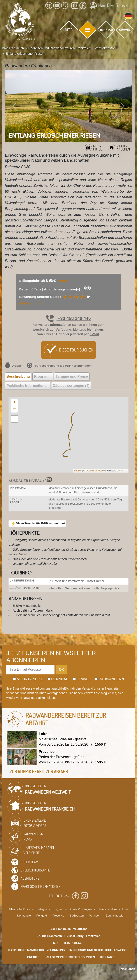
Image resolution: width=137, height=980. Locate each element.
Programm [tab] (43, 376)
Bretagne (41, 909)
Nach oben (128, 969)
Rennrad (58, 679)
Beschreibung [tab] (18, 376)
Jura (114, 909)
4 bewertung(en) (32, 303)
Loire (125, 909)
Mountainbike (28, 679)
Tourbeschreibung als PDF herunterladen (59, 366)
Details (64, 281)
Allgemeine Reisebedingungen (70, 957)
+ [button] (14, 403)
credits (33, 957)
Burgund (58, 909)
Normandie (24, 916)
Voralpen (95, 916)
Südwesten (77, 916)
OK (61, 669)
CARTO (123, 471)
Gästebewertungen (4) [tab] (71, 386)
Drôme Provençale (80, 909)
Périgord (42, 916)
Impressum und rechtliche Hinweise (98, 950)
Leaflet (78, 471)
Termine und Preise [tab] (72, 376)
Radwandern (109, 679)
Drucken (14, 366)
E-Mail (94, 334)
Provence (58, 916)
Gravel (82, 679)
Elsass (102, 909)
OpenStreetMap (94, 471)
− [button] (14, 409)
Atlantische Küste (19, 909)
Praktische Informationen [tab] (28, 386)
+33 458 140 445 (68, 318)
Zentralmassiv (115, 916)
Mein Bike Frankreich (112, 6)
